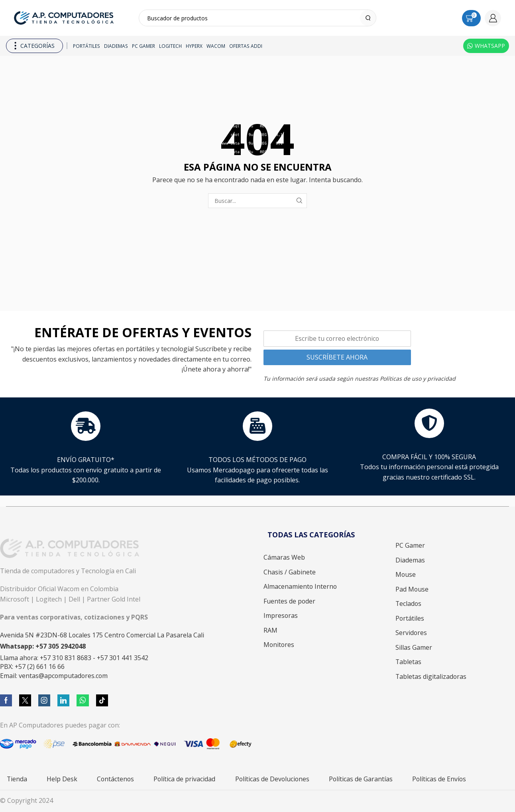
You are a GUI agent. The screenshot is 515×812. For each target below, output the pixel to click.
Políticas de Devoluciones (272, 779)
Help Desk (62, 779)
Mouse (406, 574)
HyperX (194, 46)
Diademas (116, 46)
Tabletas (408, 662)
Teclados (408, 604)
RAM (270, 630)
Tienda (17, 779)
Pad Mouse (412, 589)
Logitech (170, 46)
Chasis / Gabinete (290, 572)
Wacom (216, 46)
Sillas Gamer (414, 647)
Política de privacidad (184, 779)
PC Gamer (143, 46)
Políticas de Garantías (361, 779)
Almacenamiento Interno (300, 586)
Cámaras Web (284, 557)
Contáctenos (115, 779)
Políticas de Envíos (439, 779)
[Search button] (368, 18)
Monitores (279, 645)
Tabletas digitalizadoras (431, 676)
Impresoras (281, 615)
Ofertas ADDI (246, 46)
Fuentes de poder (289, 601)
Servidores (411, 633)
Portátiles (86, 46)
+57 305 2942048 (61, 646)
